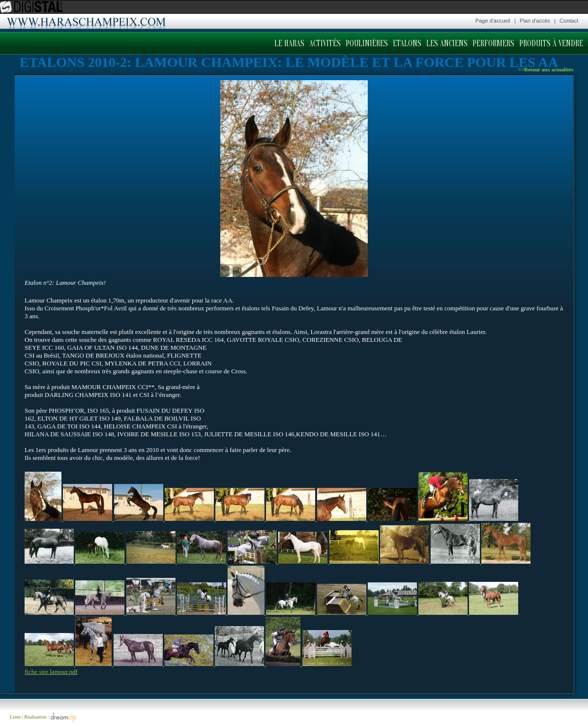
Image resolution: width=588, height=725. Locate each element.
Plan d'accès (535, 21)
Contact (569, 21)
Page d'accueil (493, 21)
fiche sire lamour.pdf (51, 672)
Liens (15, 717)
